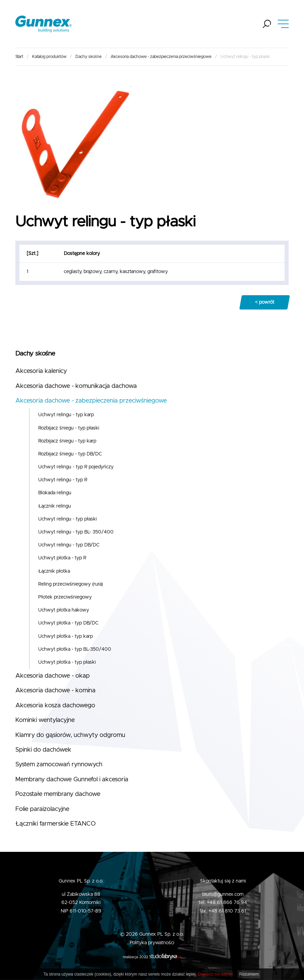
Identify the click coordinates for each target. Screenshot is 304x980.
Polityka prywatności (152, 943)
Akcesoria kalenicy (41, 371)
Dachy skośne (89, 57)
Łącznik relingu (55, 506)
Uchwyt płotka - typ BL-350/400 (75, 649)
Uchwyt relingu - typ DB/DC (69, 545)
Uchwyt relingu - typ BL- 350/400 (76, 532)
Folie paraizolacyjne (42, 809)
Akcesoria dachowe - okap (53, 676)
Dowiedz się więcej (215, 974)
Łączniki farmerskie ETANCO (56, 824)
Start (19, 57)
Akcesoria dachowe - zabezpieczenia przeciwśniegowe (161, 57)
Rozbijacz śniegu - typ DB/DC (70, 454)
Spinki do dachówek (43, 750)
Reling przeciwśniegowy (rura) (71, 584)
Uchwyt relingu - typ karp (66, 415)
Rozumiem (249, 974)
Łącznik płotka (54, 571)
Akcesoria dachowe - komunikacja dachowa (76, 386)
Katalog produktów (49, 57)
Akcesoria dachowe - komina (55, 691)
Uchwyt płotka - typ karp (66, 636)
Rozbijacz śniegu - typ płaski (69, 428)
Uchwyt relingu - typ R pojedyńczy (76, 467)
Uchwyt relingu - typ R (63, 480)
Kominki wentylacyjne (45, 720)
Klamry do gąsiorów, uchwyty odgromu (70, 735)
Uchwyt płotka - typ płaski (67, 662)
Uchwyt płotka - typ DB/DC (68, 623)
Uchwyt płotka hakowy (64, 610)
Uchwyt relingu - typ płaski (68, 519)
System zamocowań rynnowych (59, 765)
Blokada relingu (55, 493)
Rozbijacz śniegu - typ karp (67, 441)
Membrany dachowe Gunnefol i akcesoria (72, 780)
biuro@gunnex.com (223, 894)
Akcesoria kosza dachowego (55, 706)
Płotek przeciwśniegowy (65, 597)
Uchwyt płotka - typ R (62, 558)
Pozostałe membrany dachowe (58, 794)
